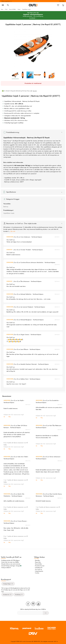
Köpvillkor (38, 560)
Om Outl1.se (38, 569)
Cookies (37, 573)
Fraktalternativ (39, 568)
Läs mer (13, 231)
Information (62, 1)
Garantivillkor (38, 564)
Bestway (6, 207)
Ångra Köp (38, 562)
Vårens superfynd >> (7, 1)
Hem (2, 9)
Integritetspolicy (39, 571)
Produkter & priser (40, 566)
